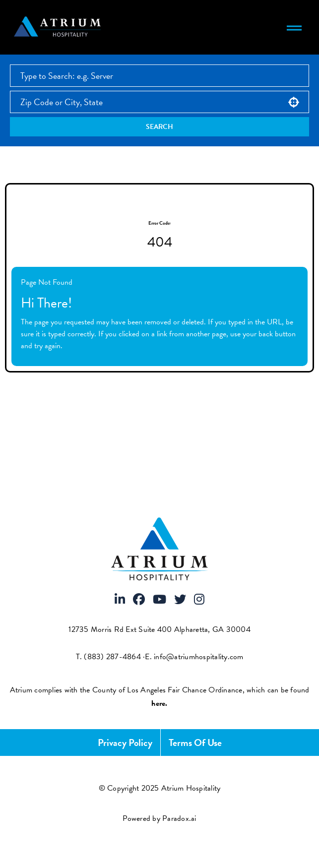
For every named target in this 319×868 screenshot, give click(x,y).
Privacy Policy (125, 743)
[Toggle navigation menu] (294, 27)
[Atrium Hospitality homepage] (59, 27)
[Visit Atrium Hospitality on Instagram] (199, 600)
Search (159, 127)
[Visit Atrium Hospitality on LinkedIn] (120, 600)
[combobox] (159, 102)
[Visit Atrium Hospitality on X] (180, 600)
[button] (294, 102)
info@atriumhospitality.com (199, 657)
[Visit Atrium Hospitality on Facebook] (139, 600)
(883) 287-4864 (112, 657)
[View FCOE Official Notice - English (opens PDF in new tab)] (159, 703)
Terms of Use (195, 743)
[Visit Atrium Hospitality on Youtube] (159, 600)
